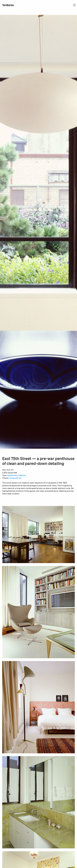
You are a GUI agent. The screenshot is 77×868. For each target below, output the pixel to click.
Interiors (22, 475)
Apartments (12, 475)
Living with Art (15, 478)
